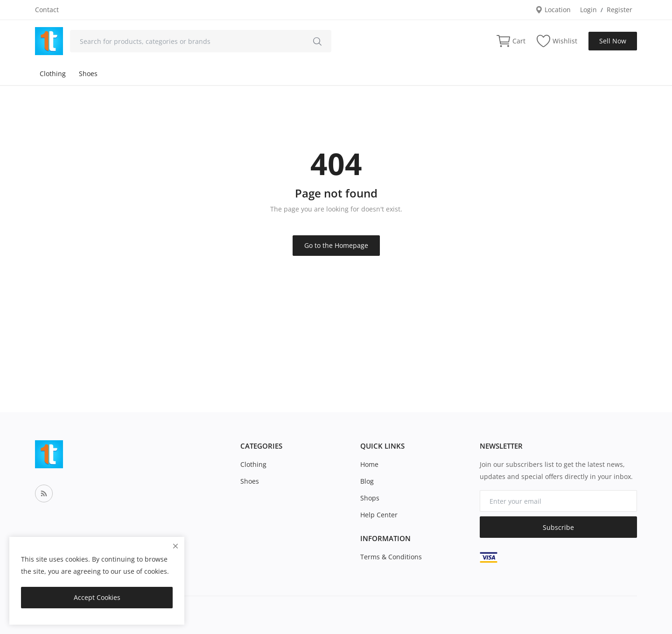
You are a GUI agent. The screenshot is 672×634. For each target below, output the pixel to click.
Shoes (88, 74)
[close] (175, 546)
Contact (47, 10)
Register (619, 10)
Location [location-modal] (553, 10)
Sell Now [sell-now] (613, 41)
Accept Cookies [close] (97, 597)
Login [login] (588, 10)
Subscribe (558, 527)
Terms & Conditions (391, 557)
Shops (370, 498)
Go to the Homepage (336, 245)
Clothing (53, 74)
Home (369, 464)
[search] (317, 41)
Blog (367, 481)
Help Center (379, 515)
